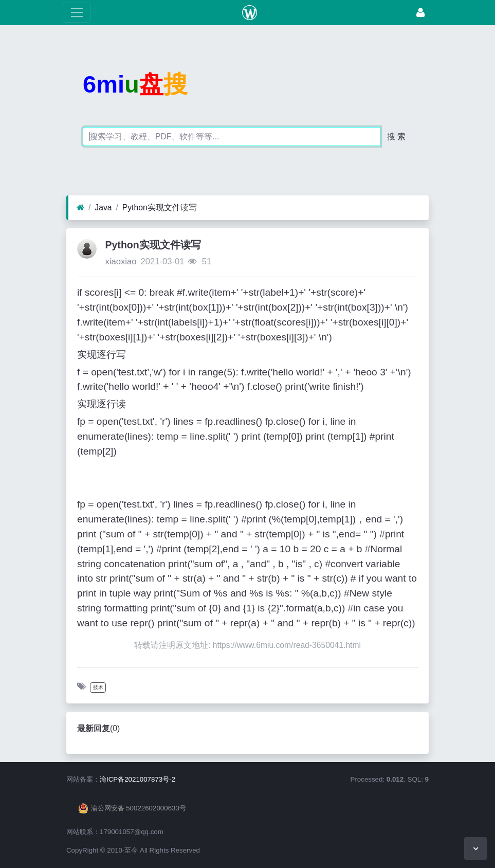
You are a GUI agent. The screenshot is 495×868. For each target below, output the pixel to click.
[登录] (420, 13)
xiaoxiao (121, 261)
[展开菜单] (77, 13)
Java (103, 207)
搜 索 (396, 137)
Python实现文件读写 (160, 207)
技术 (98, 687)
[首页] (80, 208)
